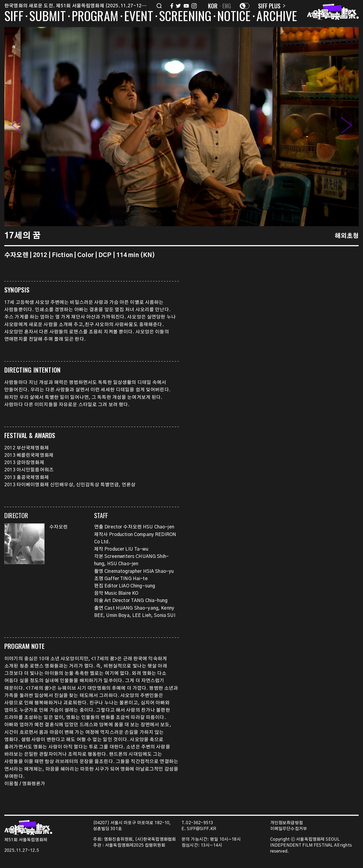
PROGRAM (95, 17)
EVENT (139, 17)
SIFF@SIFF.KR (202, 829)
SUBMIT (47, 17)
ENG (227, 6)
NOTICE (234, 17)
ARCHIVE (277, 17)
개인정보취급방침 (287, 823)
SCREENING (185, 17)
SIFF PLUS (272, 6)
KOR (213, 6)
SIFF (14, 17)
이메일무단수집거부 (289, 829)
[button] (347, 127)
